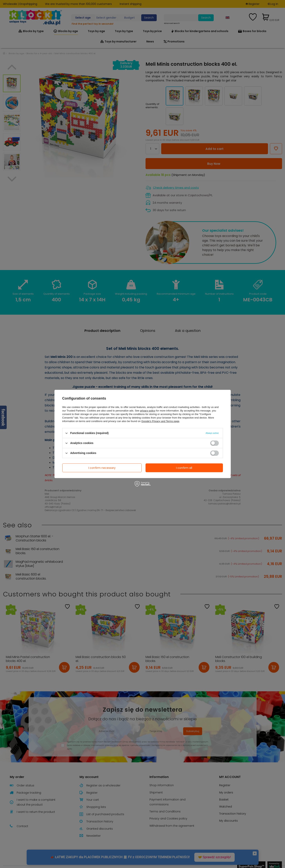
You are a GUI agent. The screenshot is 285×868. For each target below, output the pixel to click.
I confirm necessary (102, 468)
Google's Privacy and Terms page (160, 421)
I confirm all (184, 468)
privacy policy (148, 411)
